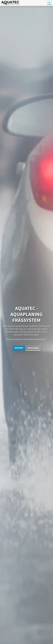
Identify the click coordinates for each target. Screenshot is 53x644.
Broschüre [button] (33, 348)
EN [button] (49, 3)
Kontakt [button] (19, 348)
